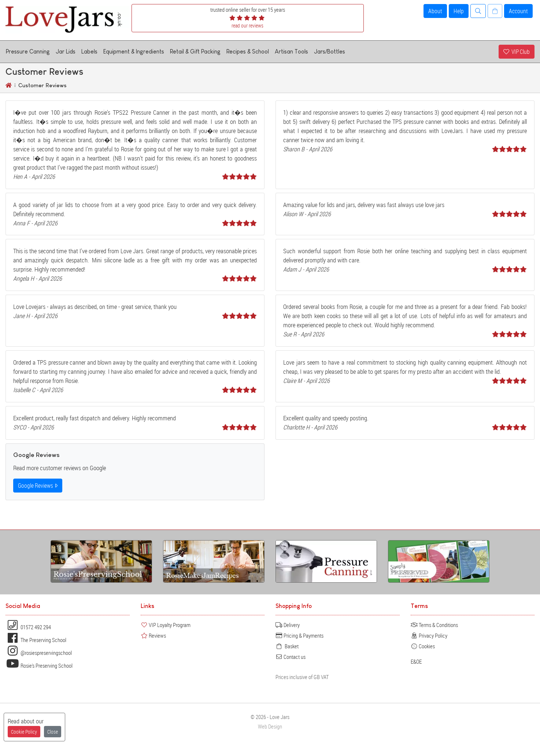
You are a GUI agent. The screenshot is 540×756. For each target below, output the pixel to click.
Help (459, 11)
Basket (287, 646)
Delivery (288, 625)
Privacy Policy (429, 635)
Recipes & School (248, 51)
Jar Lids (66, 51)
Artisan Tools (291, 51)
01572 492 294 (28, 627)
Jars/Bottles (330, 51)
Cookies (423, 646)
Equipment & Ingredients (134, 51)
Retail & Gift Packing (195, 51)
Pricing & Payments (299, 635)
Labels (89, 51)
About (435, 11)
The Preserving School (36, 640)
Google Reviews (38, 486)
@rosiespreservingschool (39, 653)
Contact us (291, 657)
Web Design (270, 727)
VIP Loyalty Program (166, 625)
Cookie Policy (24, 732)
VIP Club (517, 52)
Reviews (153, 635)
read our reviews (247, 25)
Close (53, 732)
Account (518, 11)
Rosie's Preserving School (39, 665)
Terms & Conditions (434, 625)
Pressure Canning (28, 51)
